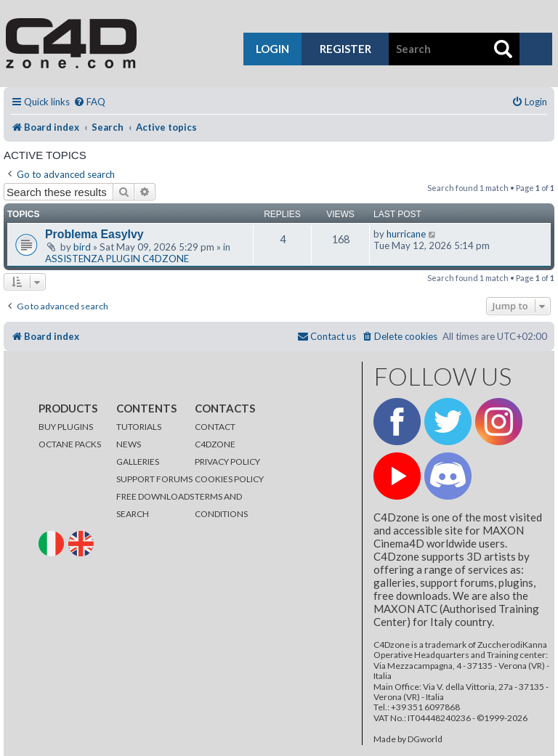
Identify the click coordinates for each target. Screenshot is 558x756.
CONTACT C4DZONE (215, 435)
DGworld (425, 739)
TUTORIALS (139, 427)
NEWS (129, 444)
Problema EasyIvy (94, 234)
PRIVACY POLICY (227, 462)
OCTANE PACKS (70, 444)
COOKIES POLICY (229, 479)
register (345, 49)
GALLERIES (138, 462)
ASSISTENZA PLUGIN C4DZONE (117, 259)
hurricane (406, 234)
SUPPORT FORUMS (154, 479)
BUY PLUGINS (66, 427)
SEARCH (133, 514)
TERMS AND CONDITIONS (221, 505)
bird (82, 247)
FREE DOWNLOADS (155, 496)
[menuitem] (89, 102)
